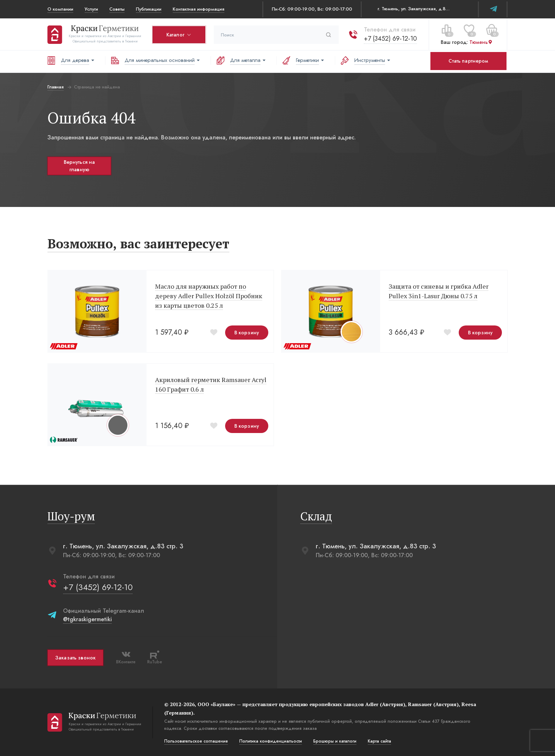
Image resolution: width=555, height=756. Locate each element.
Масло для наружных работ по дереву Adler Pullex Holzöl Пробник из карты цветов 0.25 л (209, 296)
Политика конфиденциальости (271, 741)
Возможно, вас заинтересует (138, 244)
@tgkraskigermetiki (87, 619)
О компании (60, 9)
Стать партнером (468, 61)
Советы (117, 9)
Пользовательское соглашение (196, 741)
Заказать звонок (75, 658)
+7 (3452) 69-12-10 (390, 39)
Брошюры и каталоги (335, 741)
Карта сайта (379, 741)
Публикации (149, 9)
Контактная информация (199, 9)
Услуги (91, 9)
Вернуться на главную (79, 166)
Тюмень (481, 42)
